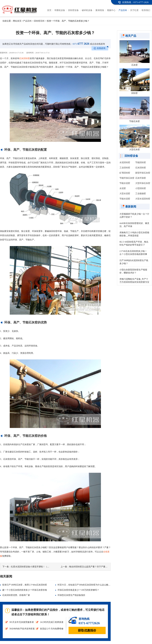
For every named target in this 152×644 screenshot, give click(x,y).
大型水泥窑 (125, 194)
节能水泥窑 (125, 183)
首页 (49, 10)
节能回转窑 (141, 162)
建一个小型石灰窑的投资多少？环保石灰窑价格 (25, 590)
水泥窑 (123, 188)
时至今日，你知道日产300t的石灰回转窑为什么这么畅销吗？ (86, 585)
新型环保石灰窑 (143, 173)
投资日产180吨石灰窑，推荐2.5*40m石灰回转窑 (25, 585)
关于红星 (134, 10)
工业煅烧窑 (141, 194)
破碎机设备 (87, 10)
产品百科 (123, 10)
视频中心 (111, 10)
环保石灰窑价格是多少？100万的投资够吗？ (78, 590)
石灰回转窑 (24, 58)
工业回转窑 (125, 168)
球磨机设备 (60, 10)
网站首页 (17, 21)
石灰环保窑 (141, 178)
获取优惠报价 (87, 630)
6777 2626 (81, 44)
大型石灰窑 (135, 150)
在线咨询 (101, 48)
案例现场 (100, 10)
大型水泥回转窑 (143, 199)
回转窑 (135, 93)
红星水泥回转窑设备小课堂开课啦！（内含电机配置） (36, 567)
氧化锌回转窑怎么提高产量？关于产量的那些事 (92, 567)
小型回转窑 (141, 188)
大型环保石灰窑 (143, 183)
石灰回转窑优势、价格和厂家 (16, 595)
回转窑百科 (39, 21)
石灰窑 (135, 65)
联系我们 (146, 10)
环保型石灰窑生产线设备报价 (71, 595)
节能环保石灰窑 (127, 178)
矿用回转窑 (125, 173)
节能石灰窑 (135, 121)
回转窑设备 (73, 10)
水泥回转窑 (125, 162)
